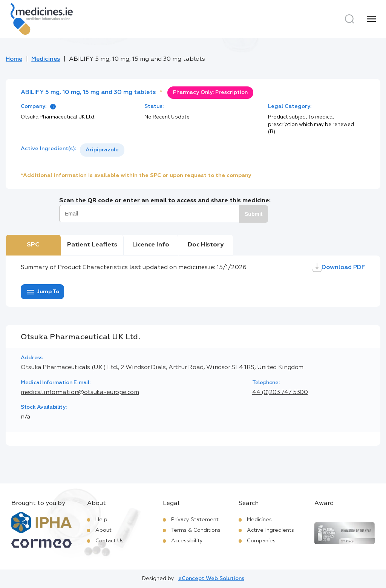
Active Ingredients (270, 530)
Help (101, 520)
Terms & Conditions (196, 530)
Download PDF (339, 268)
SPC (33, 245)
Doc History (206, 245)
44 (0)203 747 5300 (280, 393)
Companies (261, 541)
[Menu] (371, 19)
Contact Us (110, 541)
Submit (254, 214)
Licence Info (151, 245)
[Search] (349, 19)
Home (14, 59)
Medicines (46, 59)
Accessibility (187, 541)
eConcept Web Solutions (211, 579)
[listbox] (102, 150)
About (103, 530)
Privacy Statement (195, 520)
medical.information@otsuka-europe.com (80, 393)
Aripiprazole (102, 150)
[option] (102, 150)
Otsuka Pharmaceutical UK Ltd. (58, 117)
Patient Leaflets (92, 245)
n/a (26, 417)
